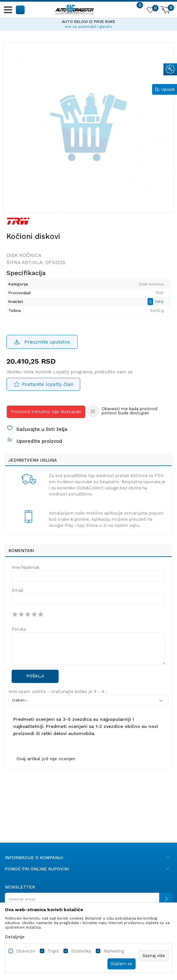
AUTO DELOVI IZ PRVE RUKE (88, 22)
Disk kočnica (24, 255)
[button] (21, 10)
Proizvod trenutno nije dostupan (46, 411)
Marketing (114, 951)
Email (17, 590)
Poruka (19, 629)
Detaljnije (15, 937)
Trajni (53, 951)
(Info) (159, 302)
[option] (88, 23)
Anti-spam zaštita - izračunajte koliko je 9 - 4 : (58, 692)
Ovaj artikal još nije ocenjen (46, 759)
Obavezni (26, 951)
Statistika (81, 951)
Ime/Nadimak (26, 567)
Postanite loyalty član (48, 384)
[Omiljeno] (150, 11)
